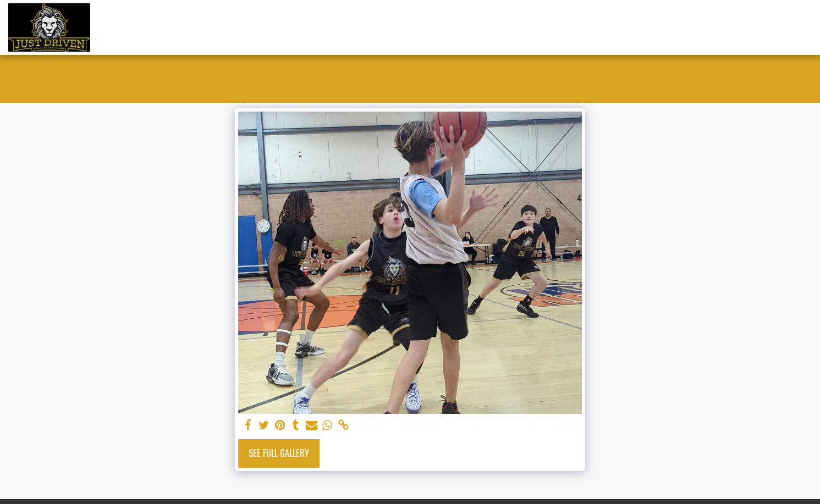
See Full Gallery (279, 453)
